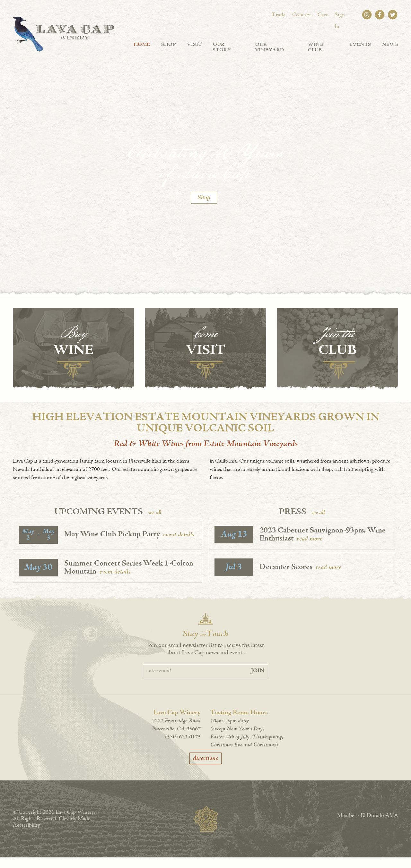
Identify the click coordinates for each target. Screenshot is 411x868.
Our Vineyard (275, 45)
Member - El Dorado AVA (368, 826)
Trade (280, 15)
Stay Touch (206, 646)
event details (179, 545)
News (390, 45)
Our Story (228, 45)
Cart (323, 15)
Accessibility (26, 836)
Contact (302, 15)
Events (360, 45)
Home (141, 45)
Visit (193, 45)
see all (154, 523)
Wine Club (323, 45)
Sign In (343, 15)
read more (310, 549)
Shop (167, 45)
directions (205, 769)
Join (258, 682)
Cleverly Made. (75, 830)
